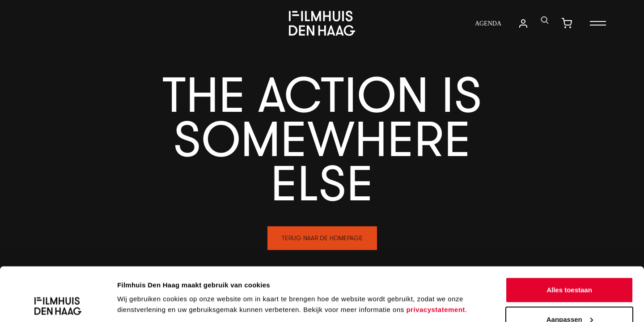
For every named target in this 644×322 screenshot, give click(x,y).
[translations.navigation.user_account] (523, 23)
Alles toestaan (569, 239)
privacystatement (435, 259)
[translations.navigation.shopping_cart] (567, 23)
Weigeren (569, 298)
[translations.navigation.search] (545, 20)
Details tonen (138, 284)
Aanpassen (570, 269)
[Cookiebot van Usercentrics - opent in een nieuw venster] (58, 305)
